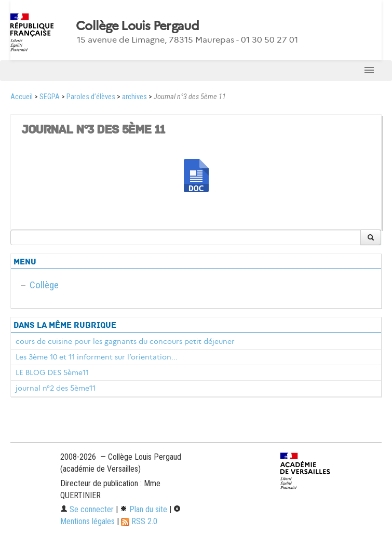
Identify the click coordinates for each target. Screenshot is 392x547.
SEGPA (50, 97)
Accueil (22, 97)
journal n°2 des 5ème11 (56, 388)
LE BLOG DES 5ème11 (52, 372)
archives (134, 97)
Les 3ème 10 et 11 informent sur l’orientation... (97, 357)
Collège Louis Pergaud (137, 26)
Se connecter (87, 509)
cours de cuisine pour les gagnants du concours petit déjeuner (125, 341)
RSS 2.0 (139, 521)
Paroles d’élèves (91, 97)
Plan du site (144, 509)
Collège (44, 285)
